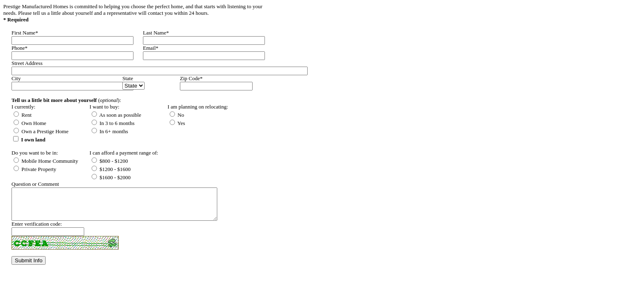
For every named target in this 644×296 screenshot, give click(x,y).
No (177, 115)
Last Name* (156, 33)
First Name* (25, 33)
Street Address (27, 63)
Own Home (30, 123)
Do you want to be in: (35, 153)
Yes (177, 123)
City (16, 78)
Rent (23, 115)
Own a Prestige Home (41, 131)
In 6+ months (110, 131)
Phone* (20, 48)
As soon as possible (116, 115)
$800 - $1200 (110, 161)
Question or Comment (35, 184)
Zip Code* (191, 78)
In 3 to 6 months (113, 123)
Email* (151, 48)
